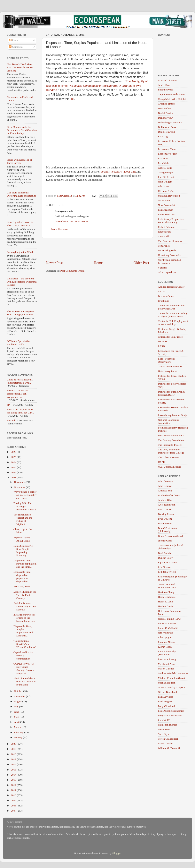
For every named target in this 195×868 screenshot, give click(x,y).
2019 (14, 749)
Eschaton (163, 158)
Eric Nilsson (164, 567)
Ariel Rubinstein (167, 505)
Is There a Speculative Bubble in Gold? (19, 343)
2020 (14, 744)
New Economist (166, 205)
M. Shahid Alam (167, 664)
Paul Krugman (166, 210)
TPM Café (164, 236)
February (19, 732)
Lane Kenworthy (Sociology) (167, 653)
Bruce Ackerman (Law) (170, 536)
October (19, 691)
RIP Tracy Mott (22, 587)
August (18, 701)
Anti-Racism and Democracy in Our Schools (25, 606)
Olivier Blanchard (167, 692)
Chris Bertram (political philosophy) (171, 547)
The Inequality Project (170, 445)
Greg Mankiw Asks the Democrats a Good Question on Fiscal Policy (22, 130)
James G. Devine (167, 623)
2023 (14, 467)
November (20, 487)
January (18, 737)
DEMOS (163, 341)
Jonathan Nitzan (166, 642)
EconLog (163, 136)
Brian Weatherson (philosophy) (167, 530)
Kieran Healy (165, 647)
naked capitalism (167, 272)
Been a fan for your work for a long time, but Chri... (21, 411)
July (17, 706)
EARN (162, 346)
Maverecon (164, 200)
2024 (14, 462)
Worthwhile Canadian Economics (169, 261)
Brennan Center (166, 296)
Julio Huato (164, 186)
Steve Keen (164, 729)
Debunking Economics (170, 122)
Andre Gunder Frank (169, 495)
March (18, 727)
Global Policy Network (170, 366)
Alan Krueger (165, 486)
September (20, 696)
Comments (16, 47)
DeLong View (165, 118)
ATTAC (162, 291)
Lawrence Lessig (167, 659)
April (17, 722)
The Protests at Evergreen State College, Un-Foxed (20, 313)
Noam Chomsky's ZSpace (172, 687)
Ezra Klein (164, 163)
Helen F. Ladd (165, 602)
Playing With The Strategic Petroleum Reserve (25, 506)
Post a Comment (60, 229)
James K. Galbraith (168, 628)
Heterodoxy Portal (168, 371)
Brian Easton (165, 523)
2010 (14, 795)
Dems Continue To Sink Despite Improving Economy (23, 551)
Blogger (117, 853)
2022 (14, 472)
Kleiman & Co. (166, 191)
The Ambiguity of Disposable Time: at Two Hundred (97, 86)
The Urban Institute (168, 457)
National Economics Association (169, 421)
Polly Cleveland (166, 706)
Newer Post (54, 263)
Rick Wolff (164, 720)
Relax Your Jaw (166, 214)
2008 (14, 806)
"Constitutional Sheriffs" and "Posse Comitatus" (25, 644)
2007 (14, 811)
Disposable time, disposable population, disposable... (22, 577)
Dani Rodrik (164, 108)
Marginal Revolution (169, 196)
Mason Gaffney (166, 669)
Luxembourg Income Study (172, 415)
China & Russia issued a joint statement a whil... (20, 381)
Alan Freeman (165, 481)
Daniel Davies (165, 113)
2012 (14, 785)
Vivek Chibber (166, 743)
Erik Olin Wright (167, 572)
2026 (14, 452)
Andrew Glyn (165, 500)
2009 (14, 800)
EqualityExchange (168, 562)
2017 (14, 759)
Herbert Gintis (166, 606)
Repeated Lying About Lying (22, 539)
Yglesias (163, 268)
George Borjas (166, 172)
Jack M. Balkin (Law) (169, 619)
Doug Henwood (166, 132)
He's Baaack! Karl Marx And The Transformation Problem (20, 67)
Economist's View (167, 154)
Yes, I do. (12, 420)
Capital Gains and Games (171, 94)
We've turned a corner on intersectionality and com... (25, 495)
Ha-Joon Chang (166, 592)
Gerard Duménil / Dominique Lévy (167, 586)
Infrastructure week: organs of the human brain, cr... (24, 618)
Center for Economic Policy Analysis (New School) (173, 315)
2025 (14, 457)
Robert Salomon (167, 227)
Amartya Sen (165, 491)
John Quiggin (165, 182)
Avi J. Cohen (165, 509)
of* (9, 405)
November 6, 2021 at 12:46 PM (71, 221)
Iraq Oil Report (166, 177)
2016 (14, 764)
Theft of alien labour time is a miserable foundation (25, 681)
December (20, 482)
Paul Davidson (166, 697)
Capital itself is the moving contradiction (23, 655)
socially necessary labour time (118, 172)
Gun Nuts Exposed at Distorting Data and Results (21, 194)
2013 (14, 780)
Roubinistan (164, 232)
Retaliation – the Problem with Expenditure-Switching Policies (22, 282)
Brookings (163, 301)
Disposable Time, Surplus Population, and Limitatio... (23, 631)
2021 (14, 477)
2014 (14, 775)
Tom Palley (164, 246)
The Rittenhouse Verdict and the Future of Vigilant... (23, 519)
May (17, 717)
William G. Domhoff (169, 748)
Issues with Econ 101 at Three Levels (19, 161)
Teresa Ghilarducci (168, 739)
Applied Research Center (171, 287)
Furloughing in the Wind (20, 252)
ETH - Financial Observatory (167, 360)
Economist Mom (167, 149)
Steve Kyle (164, 734)
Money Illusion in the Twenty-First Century (25, 595)
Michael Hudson (167, 683)
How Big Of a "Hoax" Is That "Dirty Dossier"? (20, 224)
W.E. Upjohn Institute (169, 467)
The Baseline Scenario (170, 241)
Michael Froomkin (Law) (171, 678)
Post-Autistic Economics (171, 435)
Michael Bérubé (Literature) (173, 673)
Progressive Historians (170, 715)
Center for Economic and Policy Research (171, 307)
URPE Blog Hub (167, 250)
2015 (14, 770)
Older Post (141, 263)
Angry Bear (164, 85)
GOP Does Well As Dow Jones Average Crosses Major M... (24, 668)
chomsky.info (165, 541)
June (17, 712)
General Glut (165, 168)
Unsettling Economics (170, 255)
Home (98, 263)
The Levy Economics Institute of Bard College (171, 451)
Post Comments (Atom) (73, 271)
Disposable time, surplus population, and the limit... (25, 564)
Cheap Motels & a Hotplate (172, 99)
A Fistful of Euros (167, 80)
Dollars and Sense (167, 127)
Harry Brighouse (167, 597)
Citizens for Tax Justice (170, 337)
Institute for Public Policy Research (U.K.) (172, 393)
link (72, 99)
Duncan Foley (165, 558)
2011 (14, 790)
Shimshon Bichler (167, 725)
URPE (161, 462)
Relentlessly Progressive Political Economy (171, 221)
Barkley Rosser (166, 514)
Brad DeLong (165, 519)
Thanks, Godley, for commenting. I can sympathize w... (17, 394)
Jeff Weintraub (166, 633)
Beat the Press (165, 90)
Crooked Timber (167, 104)
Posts (13, 40)
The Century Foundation (171, 440)
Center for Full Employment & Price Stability (173, 323)
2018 (14, 754)
